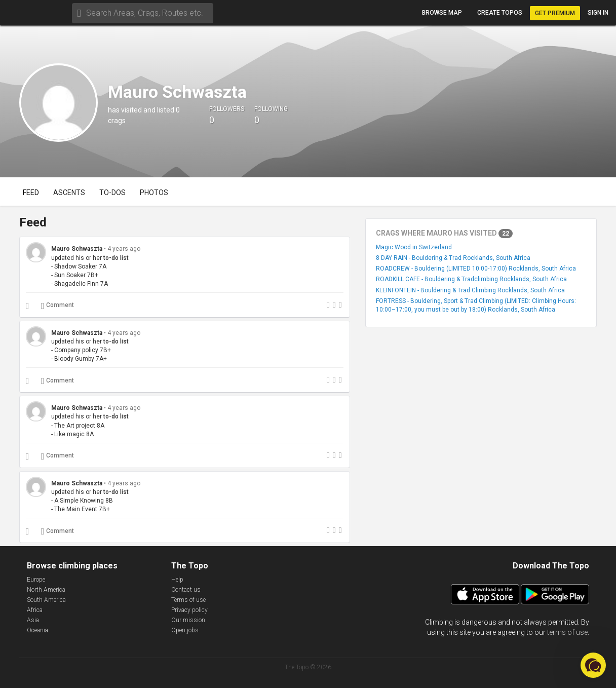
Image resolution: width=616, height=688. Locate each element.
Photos (154, 193)
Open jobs (185, 630)
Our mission (188, 620)
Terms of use (188, 600)
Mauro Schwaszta (77, 249)
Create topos (500, 13)
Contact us (186, 590)
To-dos (112, 193)
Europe (36, 580)
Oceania (37, 630)
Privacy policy (189, 610)
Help (177, 580)
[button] (593, 665)
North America (46, 590)
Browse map (442, 13)
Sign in (598, 13)
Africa (35, 610)
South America (46, 600)
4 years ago (124, 249)
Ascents (69, 193)
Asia (33, 620)
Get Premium (555, 13)
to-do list (116, 258)
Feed (31, 193)
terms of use (567, 632)
